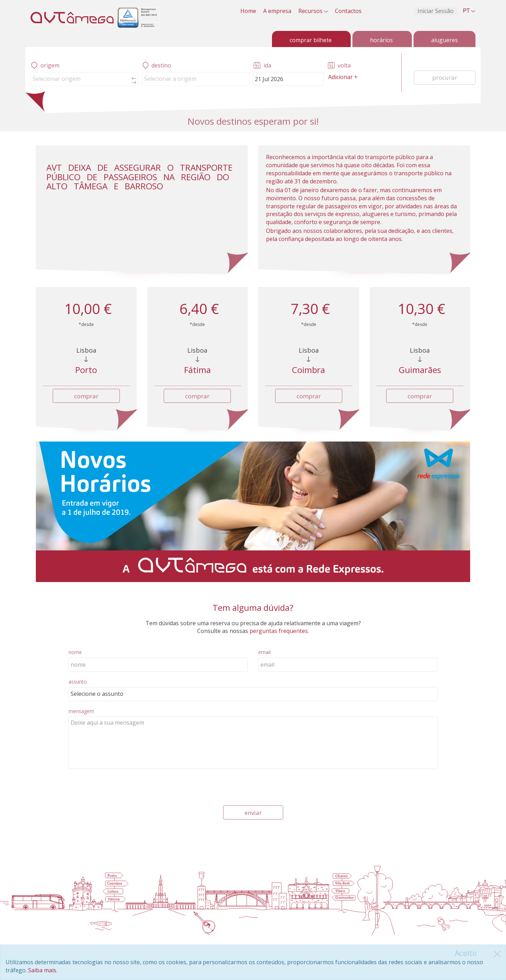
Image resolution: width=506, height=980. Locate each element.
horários (381, 40)
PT (469, 11)
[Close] (466, 953)
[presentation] (122, 788)
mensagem (81, 711)
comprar (86, 396)
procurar (445, 77)
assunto (78, 682)
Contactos (348, 11)
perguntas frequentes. (278, 631)
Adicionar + (343, 77)
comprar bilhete (311, 40)
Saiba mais (42, 970)
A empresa (277, 11)
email (264, 652)
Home (248, 11)
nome (75, 652)
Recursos (313, 11)
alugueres (445, 40)
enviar (253, 813)
